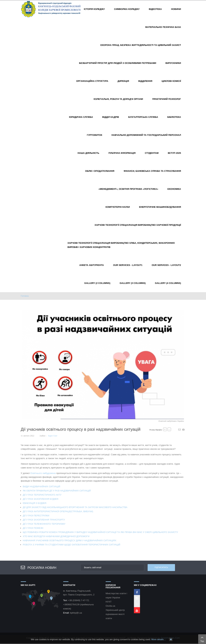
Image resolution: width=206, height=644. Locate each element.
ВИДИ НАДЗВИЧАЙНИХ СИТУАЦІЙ (42, 487)
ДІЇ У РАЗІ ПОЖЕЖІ (33, 528)
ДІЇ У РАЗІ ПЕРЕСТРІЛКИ (36, 516)
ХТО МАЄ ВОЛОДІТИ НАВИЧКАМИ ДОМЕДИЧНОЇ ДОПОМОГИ (56, 536)
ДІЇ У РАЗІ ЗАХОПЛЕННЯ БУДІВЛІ (41, 499)
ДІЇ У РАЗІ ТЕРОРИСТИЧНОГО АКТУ (42, 495)
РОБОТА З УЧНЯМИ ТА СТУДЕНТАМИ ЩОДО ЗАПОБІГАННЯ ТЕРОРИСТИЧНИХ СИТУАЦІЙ (72, 545)
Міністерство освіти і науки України (116, 595)
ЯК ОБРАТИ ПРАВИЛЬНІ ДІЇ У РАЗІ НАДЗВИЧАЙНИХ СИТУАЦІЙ (57, 491)
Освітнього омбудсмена (43, 473)
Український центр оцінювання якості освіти (115, 614)
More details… (159, 639)
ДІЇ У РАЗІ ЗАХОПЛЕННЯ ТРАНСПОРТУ (44, 520)
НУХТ (109, 602)
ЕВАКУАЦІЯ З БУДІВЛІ (35, 503)
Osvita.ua (110, 606)
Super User (53, 436)
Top (202, 639)
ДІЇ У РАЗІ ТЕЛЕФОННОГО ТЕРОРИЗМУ (44, 524)
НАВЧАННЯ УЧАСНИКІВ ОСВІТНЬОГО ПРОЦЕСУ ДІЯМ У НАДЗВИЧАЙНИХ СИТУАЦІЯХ (70, 540)
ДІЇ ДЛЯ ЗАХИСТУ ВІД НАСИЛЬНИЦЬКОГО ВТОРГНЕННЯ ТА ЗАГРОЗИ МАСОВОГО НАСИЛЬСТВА (75, 507)
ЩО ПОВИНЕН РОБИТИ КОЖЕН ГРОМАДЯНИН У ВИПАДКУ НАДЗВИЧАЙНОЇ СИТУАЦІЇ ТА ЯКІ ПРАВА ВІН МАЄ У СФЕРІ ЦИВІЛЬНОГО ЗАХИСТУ (100, 532)
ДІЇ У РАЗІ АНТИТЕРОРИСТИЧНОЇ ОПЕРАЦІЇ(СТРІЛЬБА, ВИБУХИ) (58, 511)
